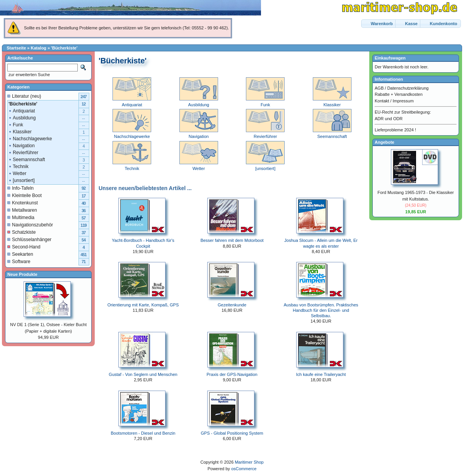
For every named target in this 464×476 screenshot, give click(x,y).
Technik (18, 167)
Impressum (403, 101)
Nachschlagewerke (30, 139)
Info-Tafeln (20, 188)
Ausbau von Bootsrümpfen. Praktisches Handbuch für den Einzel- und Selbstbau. (321, 310)
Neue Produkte (22, 274)
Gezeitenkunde (232, 305)
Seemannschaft (26, 160)
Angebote (385, 142)
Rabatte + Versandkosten (399, 94)
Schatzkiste (21, 232)
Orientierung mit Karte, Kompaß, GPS (143, 305)
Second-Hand (24, 247)
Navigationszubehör (30, 225)
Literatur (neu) (24, 96)
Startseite (16, 48)
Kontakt (382, 101)
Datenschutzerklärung (408, 88)
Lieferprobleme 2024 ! (395, 130)
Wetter (17, 173)
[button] (379, 24)
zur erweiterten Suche (29, 75)
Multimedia (21, 218)
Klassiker (20, 132)
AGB (379, 88)
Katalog (39, 48)
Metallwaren (22, 210)
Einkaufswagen (390, 58)
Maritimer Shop (249, 462)
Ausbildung (22, 118)
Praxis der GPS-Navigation (232, 374)
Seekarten (20, 254)
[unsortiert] (21, 180)
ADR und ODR (389, 119)
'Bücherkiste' (64, 48)
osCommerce (244, 469)
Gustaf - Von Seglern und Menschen (143, 374)
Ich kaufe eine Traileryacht (321, 374)
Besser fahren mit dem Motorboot (232, 240)
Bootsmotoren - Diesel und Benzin (143, 433)
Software (19, 262)
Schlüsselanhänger (29, 240)
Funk (16, 125)
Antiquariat (21, 111)
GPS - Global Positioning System (232, 433)
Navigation (21, 146)
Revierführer (23, 153)
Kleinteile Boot (25, 195)
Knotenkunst (23, 203)
